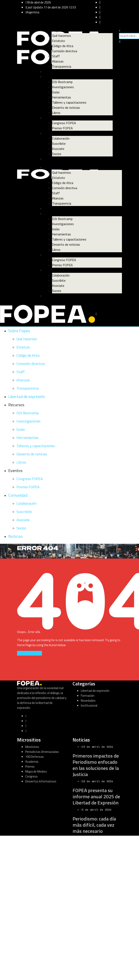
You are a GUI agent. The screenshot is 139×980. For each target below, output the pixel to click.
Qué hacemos (61, 36)
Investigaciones (63, 87)
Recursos (50, 77)
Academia (32, 762)
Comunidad (52, 133)
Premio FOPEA (62, 128)
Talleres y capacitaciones (69, 102)
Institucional (89, 705)
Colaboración (61, 138)
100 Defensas (35, 757)
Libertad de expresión (59, 72)
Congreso (31, 776)
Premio (30, 767)
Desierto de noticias (66, 108)
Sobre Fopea (53, 30)
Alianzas (58, 61)
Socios (57, 154)
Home (22, 556)
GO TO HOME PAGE (30, 653)
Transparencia (62, 66)
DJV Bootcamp (62, 82)
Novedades (88, 701)
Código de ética (63, 46)
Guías (56, 92)
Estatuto (58, 41)
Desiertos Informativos (41, 781)
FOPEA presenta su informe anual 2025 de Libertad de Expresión (96, 796)
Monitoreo (32, 747)
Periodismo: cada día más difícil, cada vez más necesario (94, 825)
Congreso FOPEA (64, 123)
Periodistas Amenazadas (42, 752)
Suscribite (59, 143)
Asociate (58, 149)
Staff (56, 56)
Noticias (50, 159)
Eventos (50, 118)
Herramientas (61, 97)
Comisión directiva (65, 51)
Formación (88, 696)
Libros (56, 113)
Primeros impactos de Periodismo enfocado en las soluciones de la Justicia (96, 765)
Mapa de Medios (36, 771)
